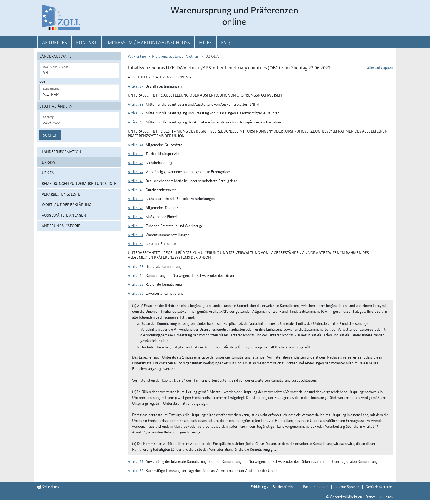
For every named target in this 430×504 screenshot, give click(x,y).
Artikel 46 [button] (136, 190)
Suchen (50, 135)
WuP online (137, 56)
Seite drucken (50, 486)
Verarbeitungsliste (61, 194)
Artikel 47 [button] (136, 198)
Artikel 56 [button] (136, 293)
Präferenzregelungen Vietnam (176, 56)
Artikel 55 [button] (136, 284)
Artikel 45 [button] (136, 181)
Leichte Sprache (347, 486)
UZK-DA (48, 162)
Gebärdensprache (379, 486)
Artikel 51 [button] (136, 235)
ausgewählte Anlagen (64, 215)
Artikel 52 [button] (136, 243)
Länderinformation (61, 151)
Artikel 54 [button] (136, 275)
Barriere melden (316, 486)
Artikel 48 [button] (136, 207)
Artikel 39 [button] (136, 113)
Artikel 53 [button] (136, 266)
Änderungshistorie (61, 226)
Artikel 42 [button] (136, 153)
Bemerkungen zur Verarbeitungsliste (79, 183)
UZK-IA (48, 173)
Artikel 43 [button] (136, 162)
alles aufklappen (380, 67)
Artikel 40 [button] (136, 122)
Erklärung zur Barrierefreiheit (274, 486)
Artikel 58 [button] (136, 470)
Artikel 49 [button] (136, 216)
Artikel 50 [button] (136, 226)
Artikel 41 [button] (136, 145)
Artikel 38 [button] (136, 104)
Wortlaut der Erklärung (67, 204)
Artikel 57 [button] (136, 461)
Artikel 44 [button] (136, 171)
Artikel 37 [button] (136, 86)
